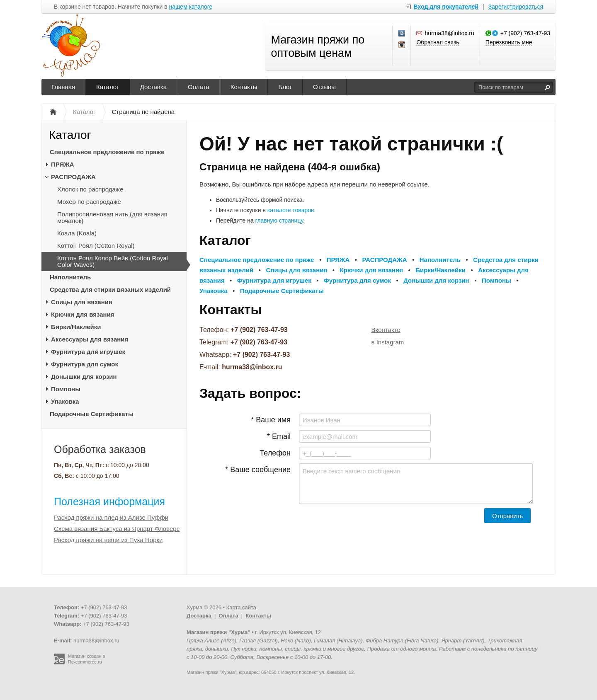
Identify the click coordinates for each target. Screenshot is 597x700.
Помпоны (66, 389)
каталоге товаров (291, 210)
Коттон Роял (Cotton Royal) (96, 246)
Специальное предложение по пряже (107, 152)
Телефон (275, 453)
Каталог (108, 87)
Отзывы (324, 87)
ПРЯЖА (63, 164)
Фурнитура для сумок (85, 364)
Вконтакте (386, 330)
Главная (63, 87)
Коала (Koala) (77, 233)
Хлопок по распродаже (90, 189)
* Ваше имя (271, 420)
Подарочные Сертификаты (92, 414)
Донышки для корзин (84, 377)
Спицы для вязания (82, 302)
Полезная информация (109, 501)
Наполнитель (70, 277)
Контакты (244, 87)
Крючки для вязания (83, 314)
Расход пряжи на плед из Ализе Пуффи (111, 517)
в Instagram (388, 342)
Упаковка (65, 401)
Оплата (199, 87)
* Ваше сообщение (258, 470)
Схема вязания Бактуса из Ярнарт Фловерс (117, 529)
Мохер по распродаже (89, 202)
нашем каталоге (191, 7)
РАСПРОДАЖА (73, 177)
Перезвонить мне (509, 42)
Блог (285, 87)
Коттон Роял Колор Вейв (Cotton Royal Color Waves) (113, 261)
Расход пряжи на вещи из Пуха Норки (108, 540)
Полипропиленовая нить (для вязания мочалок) (112, 217)
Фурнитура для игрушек (88, 352)
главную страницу (279, 220)
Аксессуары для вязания (90, 339)
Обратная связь (438, 42)
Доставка (153, 87)
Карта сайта (241, 607)
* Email (279, 436)
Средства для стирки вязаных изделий (110, 289)
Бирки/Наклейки (76, 327)
